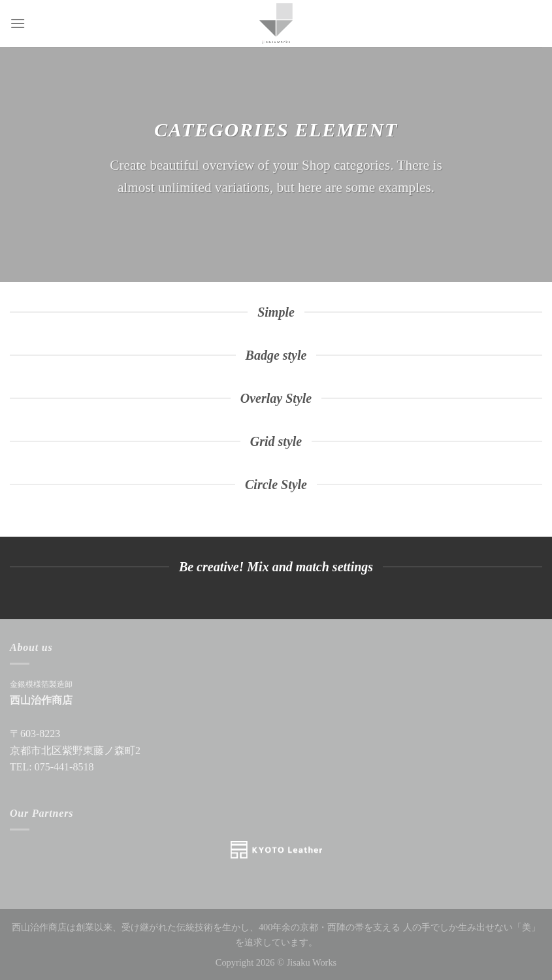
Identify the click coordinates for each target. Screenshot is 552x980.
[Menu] (18, 23)
